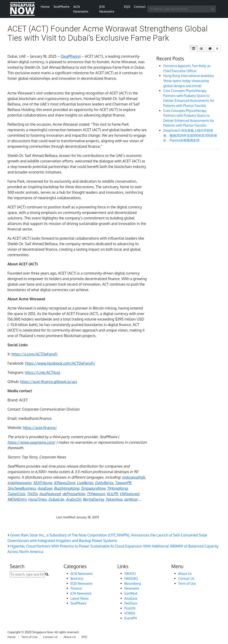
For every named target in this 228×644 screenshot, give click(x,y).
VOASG (130, 613)
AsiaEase (131, 598)
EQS (127, 7)
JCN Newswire (107, 9)
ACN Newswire (81, 9)
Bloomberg (133, 583)
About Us (185, 573)
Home (45, 7)
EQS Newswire (82, 583)
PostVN (130, 608)
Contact (140, 7)
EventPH (131, 618)
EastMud (131, 593)
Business (77, 578)
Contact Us (186, 578)
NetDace (131, 603)
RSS (84, 637)
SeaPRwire (62, 7)
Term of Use (187, 583)
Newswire (132, 588)
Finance (76, 588)
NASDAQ (131, 578)
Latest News (80, 598)
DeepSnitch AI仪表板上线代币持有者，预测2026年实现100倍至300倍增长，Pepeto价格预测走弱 (190, 135)
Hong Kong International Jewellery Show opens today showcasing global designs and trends (189, 81)
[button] (194, 49)
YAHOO (130, 573)
